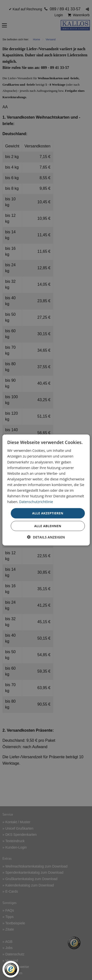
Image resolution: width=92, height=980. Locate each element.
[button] (46, 537)
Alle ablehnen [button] (48, 526)
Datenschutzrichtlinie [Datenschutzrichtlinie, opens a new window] (36, 502)
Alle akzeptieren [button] (48, 513)
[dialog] (46, 490)
